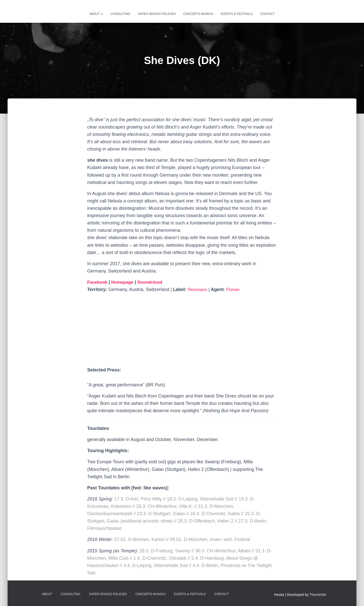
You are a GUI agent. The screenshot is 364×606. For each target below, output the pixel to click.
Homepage (124, 282)
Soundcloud (152, 282)
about (96, 14)
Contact (268, 14)
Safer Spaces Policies (157, 14)
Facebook (98, 282)
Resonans (198, 289)
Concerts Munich (198, 14)
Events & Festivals (237, 14)
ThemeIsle (318, 595)
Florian (234, 289)
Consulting (120, 14)
